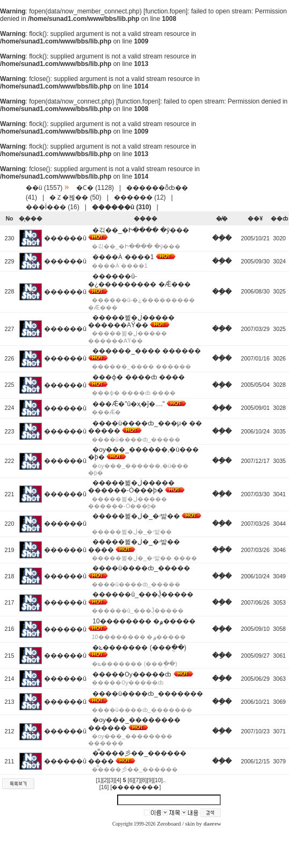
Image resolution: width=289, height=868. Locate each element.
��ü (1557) (44, 188)
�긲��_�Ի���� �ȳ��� (141, 230)
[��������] (136, 787)
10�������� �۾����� (144, 621)
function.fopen (165, 11)
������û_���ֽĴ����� (143, 594)
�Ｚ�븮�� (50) (75, 197)
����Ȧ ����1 (123, 257)
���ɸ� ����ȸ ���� (139, 377)
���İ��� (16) (53, 207)
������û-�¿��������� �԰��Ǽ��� (139, 280)
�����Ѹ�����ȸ (132, 674)
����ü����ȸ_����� (141, 568)
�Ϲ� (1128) (95, 188)
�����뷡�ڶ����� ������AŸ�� (131, 321)
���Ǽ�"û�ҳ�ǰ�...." (129, 404)
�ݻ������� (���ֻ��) (139, 648)
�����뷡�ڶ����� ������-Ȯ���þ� (131, 487)
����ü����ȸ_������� (147, 694)
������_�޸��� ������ (147, 351)
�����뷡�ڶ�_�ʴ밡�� (136, 516)
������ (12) (140, 197)
